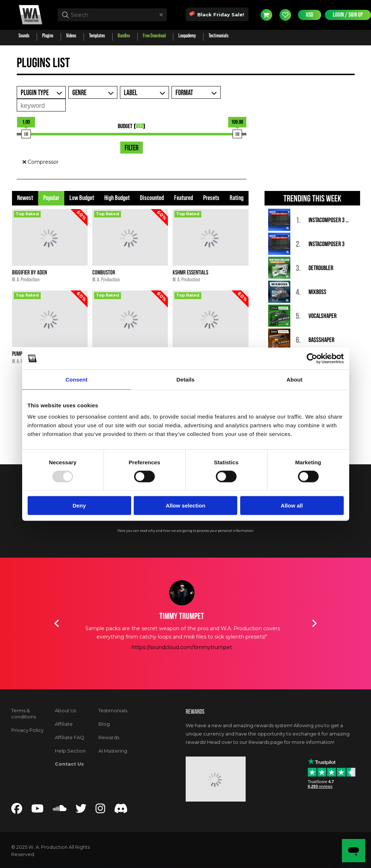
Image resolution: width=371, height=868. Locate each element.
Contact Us (69, 764)
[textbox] (112, 15)
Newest (25, 198)
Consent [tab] (76, 379)
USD (310, 15)
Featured (184, 198)
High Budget (117, 198)
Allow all (292, 506)
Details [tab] (186, 379)
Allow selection (185, 506)
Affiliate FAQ (70, 737)
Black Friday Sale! (217, 14)
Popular (51, 198)
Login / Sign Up (348, 15)
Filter (132, 148)
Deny (79, 506)
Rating (237, 198)
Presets (211, 198)
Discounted (152, 198)
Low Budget (82, 198)
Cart (266, 15)
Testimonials (113, 711)
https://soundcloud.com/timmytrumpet (186, 647)
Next (315, 623)
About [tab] (295, 379)
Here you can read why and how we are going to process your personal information (185, 531)
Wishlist (285, 15)
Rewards (109, 737)
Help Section (70, 751)
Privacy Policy (27, 730)
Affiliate (64, 724)
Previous (57, 623)
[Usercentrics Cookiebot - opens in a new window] (312, 358)
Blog (104, 724)
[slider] (26, 134)
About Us (65, 711)
